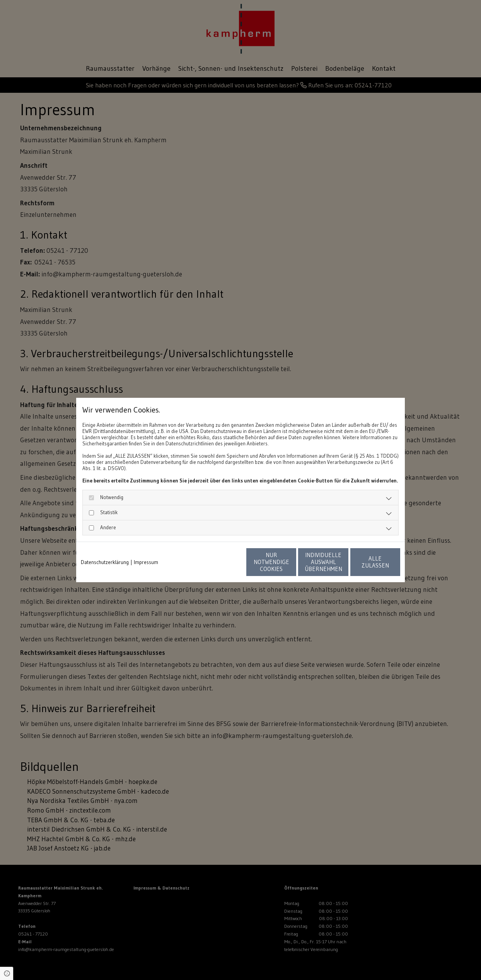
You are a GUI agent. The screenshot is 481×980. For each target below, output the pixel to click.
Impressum (146, 562)
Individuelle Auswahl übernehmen (291, 562)
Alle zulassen (364, 562)
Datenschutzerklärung (105, 562)
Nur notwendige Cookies (218, 562)
